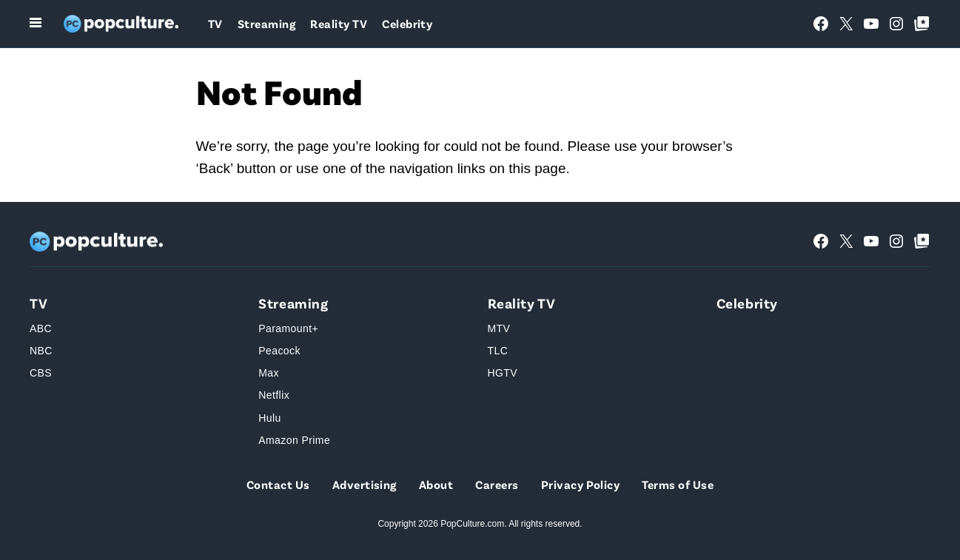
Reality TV (339, 23)
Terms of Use (678, 484)
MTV (499, 328)
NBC (41, 351)
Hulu (269, 418)
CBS (41, 373)
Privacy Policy (581, 484)
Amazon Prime (294, 440)
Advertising (365, 484)
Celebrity (407, 23)
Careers (497, 484)
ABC (41, 328)
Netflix (274, 395)
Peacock (279, 351)
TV (215, 23)
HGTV (503, 373)
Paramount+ (288, 328)
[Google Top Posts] (922, 24)
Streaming (266, 23)
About (436, 484)
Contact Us (278, 484)
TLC (498, 351)
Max (269, 373)
